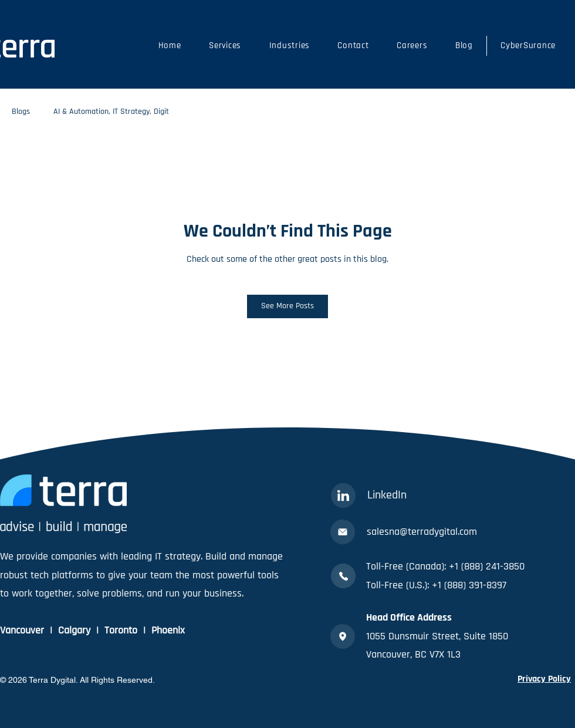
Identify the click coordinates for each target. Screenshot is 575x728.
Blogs (21, 112)
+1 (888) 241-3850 (487, 566)
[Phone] (343, 576)
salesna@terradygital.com (422, 532)
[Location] (343, 636)
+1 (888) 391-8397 (469, 585)
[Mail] (343, 532)
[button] (225, 46)
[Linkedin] (343, 496)
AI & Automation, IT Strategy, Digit (111, 112)
